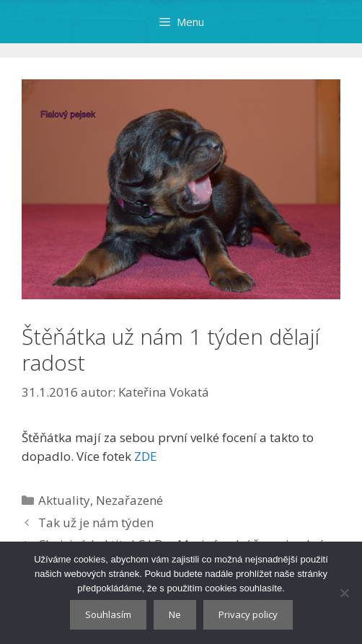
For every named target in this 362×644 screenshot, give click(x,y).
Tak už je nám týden (96, 522)
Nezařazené (129, 500)
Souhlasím (108, 614)
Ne (175, 614)
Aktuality (64, 500)
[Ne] (344, 593)
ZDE (146, 456)
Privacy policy (248, 614)
